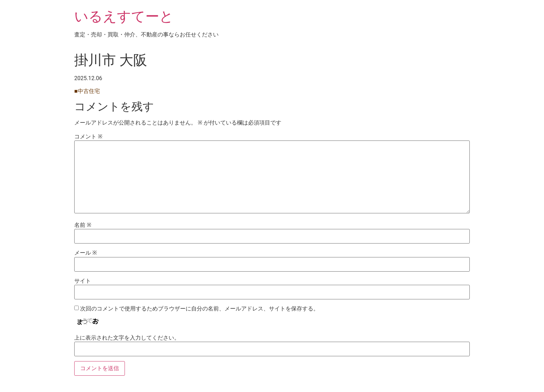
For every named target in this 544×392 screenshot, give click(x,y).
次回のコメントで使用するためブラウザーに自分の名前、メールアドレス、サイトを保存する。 (199, 309)
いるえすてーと (124, 16)
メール (86, 253)
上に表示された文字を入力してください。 (127, 338)
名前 (83, 225)
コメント (88, 137)
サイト (83, 281)
